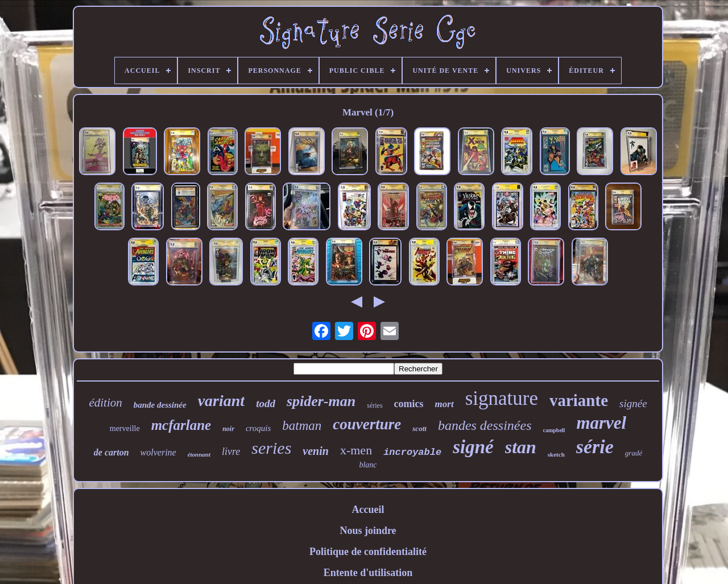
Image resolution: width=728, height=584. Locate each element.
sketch (556, 454)
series (271, 448)
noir (228, 429)
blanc (368, 465)
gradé (634, 453)
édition (105, 403)
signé (473, 447)
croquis (258, 428)
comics (409, 404)
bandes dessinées (485, 425)
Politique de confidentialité (368, 552)
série (595, 447)
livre (231, 452)
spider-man (321, 401)
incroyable (412, 452)
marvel (601, 423)
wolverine (158, 452)
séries (375, 405)
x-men (356, 450)
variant (221, 401)
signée (633, 403)
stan (521, 447)
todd (266, 403)
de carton (111, 452)
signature (502, 398)
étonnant (199, 454)
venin (316, 451)
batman (302, 426)
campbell (554, 430)
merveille (125, 428)
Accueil (368, 510)
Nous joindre (368, 531)
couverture (367, 424)
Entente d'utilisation (368, 573)
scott (419, 428)
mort (444, 404)
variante (579, 400)
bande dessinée (160, 405)
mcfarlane (181, 425)
